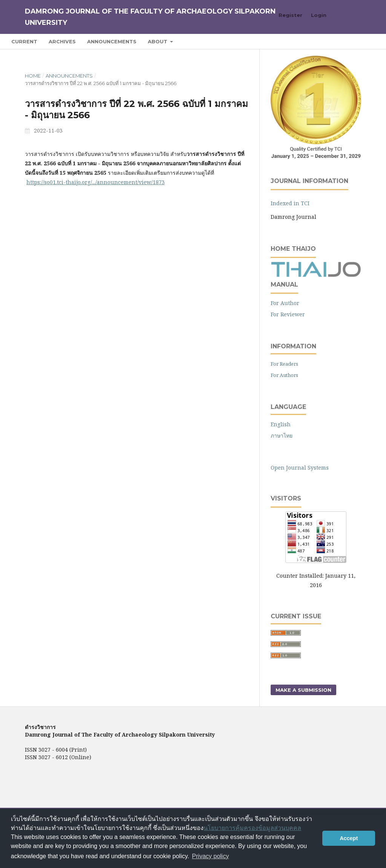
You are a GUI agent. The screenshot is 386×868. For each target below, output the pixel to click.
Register (290, 15)
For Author (285, 303)
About (158, 41)
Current (24, 41)
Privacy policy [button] (210, 856)
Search (357, 41)
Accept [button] (349, 838)
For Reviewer (288, 314)
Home (33, 76)
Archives (62, 41)
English (281, 424)
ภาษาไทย (282, 436)
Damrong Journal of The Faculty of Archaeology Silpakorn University (150, 17)
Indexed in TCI (290, 203)
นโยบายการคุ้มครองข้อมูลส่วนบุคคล (252, 828)
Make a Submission (303, 690)
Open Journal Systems (300, 468)
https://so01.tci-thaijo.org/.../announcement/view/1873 (96, 182)
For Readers (284, 364)
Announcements (112, 41)
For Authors (284, 375)
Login (319, 15)
